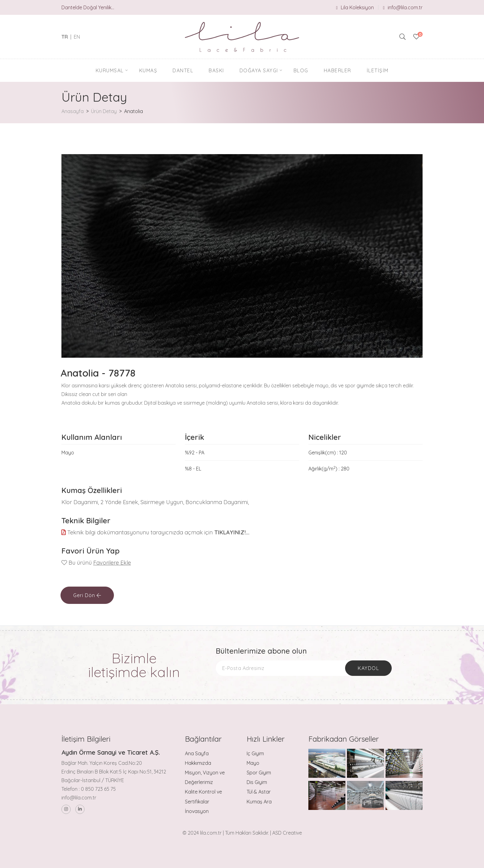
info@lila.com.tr (403, 7)
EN (77, 37)
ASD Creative (287, 833)
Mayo (253, 763)
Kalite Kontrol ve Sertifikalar (203, 796)
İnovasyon (197, 811)
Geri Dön (87, 595)
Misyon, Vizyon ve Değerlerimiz (205, 777)
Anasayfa (73, 111)
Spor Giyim (259, 773)
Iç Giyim (255, 753)
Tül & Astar (259, 792)
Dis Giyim (257, 782)
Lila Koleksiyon (355, 7)
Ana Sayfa (197, 753)
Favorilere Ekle (112, 563)
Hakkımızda (198, 763)
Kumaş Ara (259, 802)
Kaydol (368, 668)
